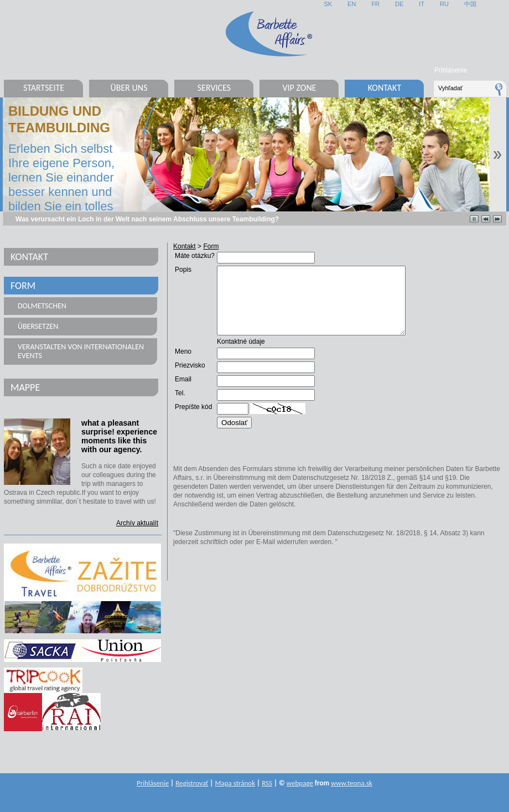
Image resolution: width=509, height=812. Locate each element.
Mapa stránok (235, 783)
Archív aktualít (137, 523)
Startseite (44, 88)
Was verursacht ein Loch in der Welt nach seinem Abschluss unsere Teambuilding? (147, 219)
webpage (300, 783)
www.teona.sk (352, 783)
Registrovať (192, 783)
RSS (267, 783)
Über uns (129, 88)
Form (23, 286)
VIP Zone (299, 88)
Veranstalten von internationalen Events (81, 351)
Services (214, 88)
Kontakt (385, 88)
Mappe (25, 387)
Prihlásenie (451, 70)
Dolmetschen (42, 306)
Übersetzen (38, 326)
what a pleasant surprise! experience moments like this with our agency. (119, 436)
